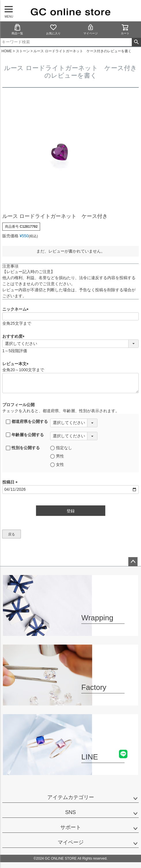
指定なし (61, 448)
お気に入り (53, 29)
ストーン (23, 51)
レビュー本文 (16, 364)
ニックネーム (16, 309)
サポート (71, 827)
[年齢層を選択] (74, 436)
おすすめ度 (14, 336)
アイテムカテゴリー (71, 797)
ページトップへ (133, 562)
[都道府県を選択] (74, 423)
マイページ (91, 29)
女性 (57, 465)
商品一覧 (17, 29)
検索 (136, 42)
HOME (7, 51)
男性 (57, 456)
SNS (70, 812)
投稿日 (11, 482)
